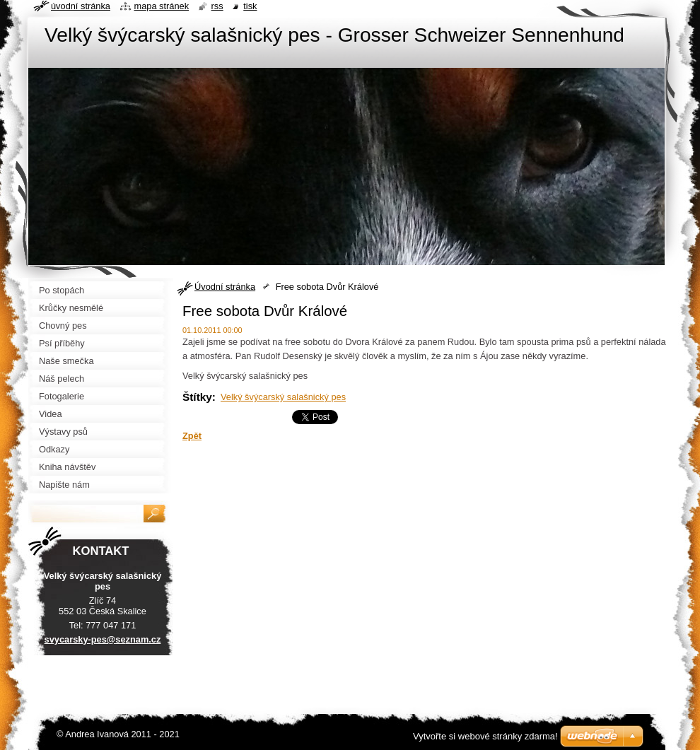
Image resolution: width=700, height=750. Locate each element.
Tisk (250, 6)
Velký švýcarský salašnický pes (283, 397)
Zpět (192, 436)
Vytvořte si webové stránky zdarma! (485, 736)
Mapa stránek (162, 6)
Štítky (197, 397)
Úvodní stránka (225, 287)
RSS (217, 6)
